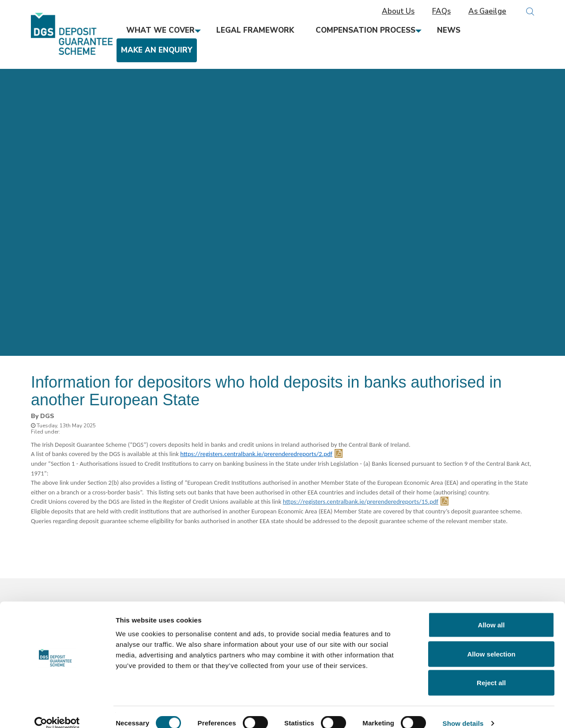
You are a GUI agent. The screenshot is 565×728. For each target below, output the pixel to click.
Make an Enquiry (157, 50)
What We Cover (160, 30)
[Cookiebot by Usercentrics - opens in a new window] (57, 711)
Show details (463, 711)
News (449, 30)
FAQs (441, 11)
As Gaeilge (487, 11)
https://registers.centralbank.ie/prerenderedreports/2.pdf (256, 454)
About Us (398, 11)
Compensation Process (365, 30)
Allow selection (491, 641)
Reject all (491, 670)
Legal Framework (255, 30)
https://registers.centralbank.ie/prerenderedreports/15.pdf (361, 502)
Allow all (492, 612)
